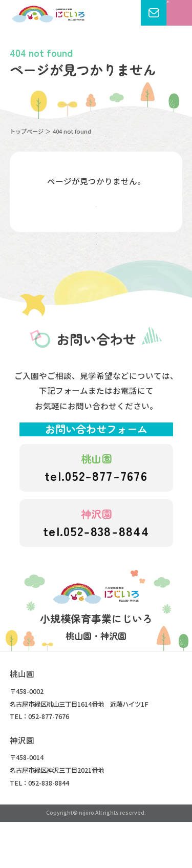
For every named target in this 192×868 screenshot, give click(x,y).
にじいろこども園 (48, 14)
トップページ (27, 131)
